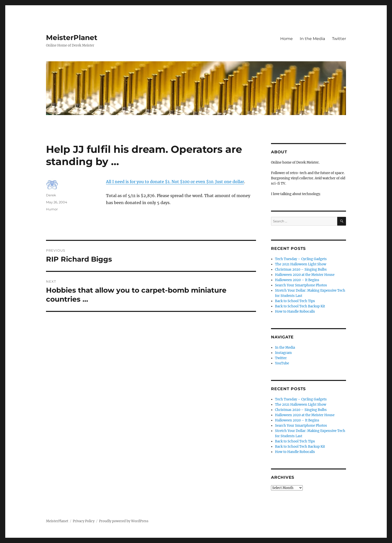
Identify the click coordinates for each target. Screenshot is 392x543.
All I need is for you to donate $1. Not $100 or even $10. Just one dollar (175, 182)
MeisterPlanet (72, 38)
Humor (52, 209)
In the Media (312, 39)
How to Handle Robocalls (295, 312)
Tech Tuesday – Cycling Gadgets (301, 259)
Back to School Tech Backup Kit (300, 306)
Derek (51, 195)
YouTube (282, 363)
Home (286, 39)
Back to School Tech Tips (295, 301)
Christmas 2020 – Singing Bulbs (301, 269)
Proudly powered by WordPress (124, 521)
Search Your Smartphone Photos (301, 285)
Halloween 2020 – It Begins (297, 280)
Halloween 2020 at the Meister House (305, 275)
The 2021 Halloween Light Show (301, 264)
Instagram (283, 353)
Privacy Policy (84, 521)
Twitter (339, 39)
